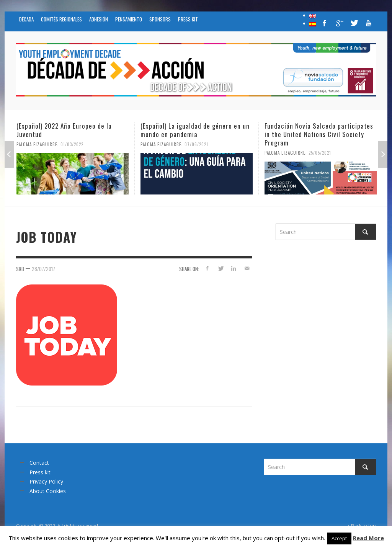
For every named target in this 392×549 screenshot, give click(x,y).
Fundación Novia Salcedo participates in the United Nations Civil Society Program (319, 134)
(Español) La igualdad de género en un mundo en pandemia (195, 130)
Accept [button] (339, 538)
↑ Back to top (362, 526)
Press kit (40, 472)
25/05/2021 (320, 153)
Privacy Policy (46, 481)
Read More (368, 538)
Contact (39, 463)
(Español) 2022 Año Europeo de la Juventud (64, 130)
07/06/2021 (196, 144)
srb (20, 269)
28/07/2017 (43, 269)
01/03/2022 (72, 144)
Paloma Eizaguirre (37, 144)
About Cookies (48, 491)
